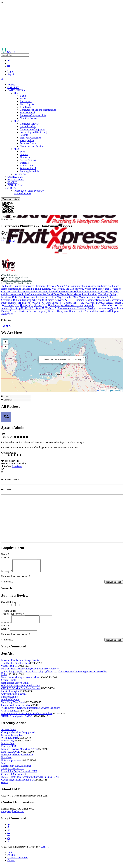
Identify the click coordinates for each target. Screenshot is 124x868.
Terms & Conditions (18, 861)
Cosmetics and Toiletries (32, 146)
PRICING (12, 182)
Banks (23, 96)
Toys (22, 152)
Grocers (24, 154)
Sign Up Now (21, 174)
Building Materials (29, 171)
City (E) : (26, 305)
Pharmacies (26, 157)
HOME (11, 85)
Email (5, 558)
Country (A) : (10, 305)
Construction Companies (32, 129)
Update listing (11, 469)
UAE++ (44, 850)
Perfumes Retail (28, 168)
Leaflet (101, 391)
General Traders (28, 126)
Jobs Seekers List (22, 194)
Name (5, 554)
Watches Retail (27, 113)
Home (11, 856)
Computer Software (30, 124)
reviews (17, 466)
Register (12, 74)
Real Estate (26, 107)
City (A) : (40, 305)
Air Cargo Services (29, 160)
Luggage (24, 163)
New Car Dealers (28, 118)
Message (7, 573)
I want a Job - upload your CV (29, 191)
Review (6, 626)
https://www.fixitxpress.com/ (18, 280)
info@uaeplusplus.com (13, 815)
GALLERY (13, 87)
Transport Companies (31, 138)
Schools (24, 135)
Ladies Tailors (27, 166)
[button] (83, 358)
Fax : (23, 303)
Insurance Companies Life (33, 115)
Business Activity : (53, 300)
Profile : (61, 292)
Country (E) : (69, 303)
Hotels (23, 99)
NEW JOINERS (16, 180)
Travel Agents (27, 104)
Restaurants (26, 101)
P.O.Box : (35, 303)
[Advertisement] (62, 26)
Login (10, 71)
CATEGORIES (17, 90)
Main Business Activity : (27, 300)
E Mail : (48, 308)
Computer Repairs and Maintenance (38, 110)
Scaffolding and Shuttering (33, 132)
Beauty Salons (27, 140)
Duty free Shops (28, 143)
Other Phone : (51, 303)
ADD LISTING (15, 185)
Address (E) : (69, 305)
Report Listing (11, 472)
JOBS (12, 188)
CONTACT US (15, 177)
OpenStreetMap (115, 391)
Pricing (11, 858)
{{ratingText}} (9, 613)
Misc (16, 93)
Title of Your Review (13, 616)
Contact (11, 864)
